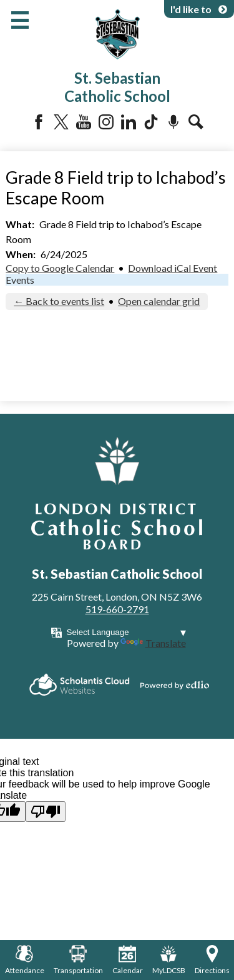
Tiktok (151, 122)
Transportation (78, 960)
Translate (153, 643)
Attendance (25, 960)
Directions (212, 960)
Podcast (173, 122)
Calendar (128, 960)
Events (20, 280)
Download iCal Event (173, 268)
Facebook (39, 122)
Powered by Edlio (175, 685)
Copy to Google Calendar (60, 268)
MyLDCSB (169, 960)
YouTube (84, 122)
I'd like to (199, 9)
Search (196, 122)
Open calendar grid (159, 301)
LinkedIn (129, 122)
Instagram (106, 122)
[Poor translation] (46, 812)
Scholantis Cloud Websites (80, 685)
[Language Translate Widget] (126, 632)
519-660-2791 (117, 609)
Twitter (61, 122)
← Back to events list (59, 301)
